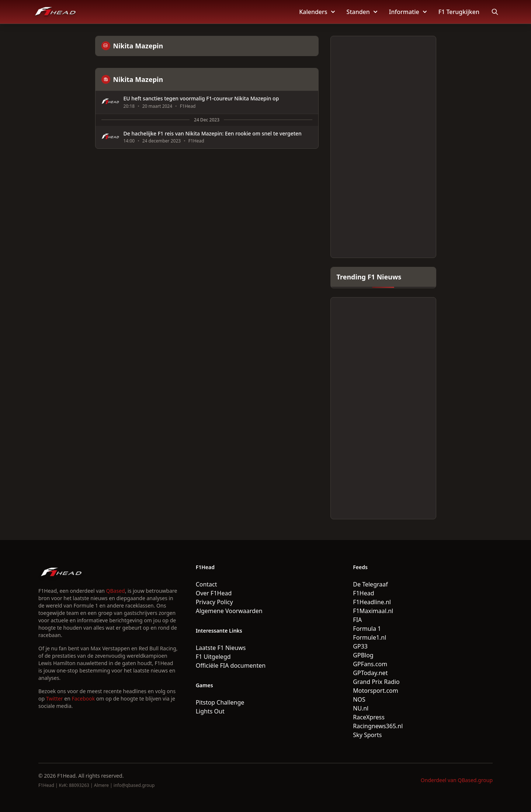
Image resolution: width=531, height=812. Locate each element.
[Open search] (495, 12)
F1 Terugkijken (459, 12)
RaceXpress (369, 717)
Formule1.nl (369, 637)
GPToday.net (370, 673)
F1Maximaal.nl (373, 611)
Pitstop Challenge (220, 702)
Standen (362, 12)
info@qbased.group (134, 785)
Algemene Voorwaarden (229, 611)
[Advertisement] (383, 147)
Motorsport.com (375, 691)
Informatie (408, 12)
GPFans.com (370, 664)
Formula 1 (367, 629)
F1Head (363, 593)
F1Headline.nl (372, 602)
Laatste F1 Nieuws (221, 648)
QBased (116, 591)
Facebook (83, 699)
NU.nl (361, 708)
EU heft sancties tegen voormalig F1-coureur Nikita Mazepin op (201, 99)
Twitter (55, 699)
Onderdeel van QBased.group (457, 780)
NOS (359, 699)
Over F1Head (214, 593)
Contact (206, 584)
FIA (357, 620)
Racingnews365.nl (378, 726)
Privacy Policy (214, 602)
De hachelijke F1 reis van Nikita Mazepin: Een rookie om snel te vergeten (213, 134)
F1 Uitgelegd (213, 657)
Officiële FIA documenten (231, 665)
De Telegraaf (370, 584)
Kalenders (317, 12)
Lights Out (210, 711)
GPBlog (363, 655)
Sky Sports (367, 735)
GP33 (360, 646)
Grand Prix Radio (376, 682)
